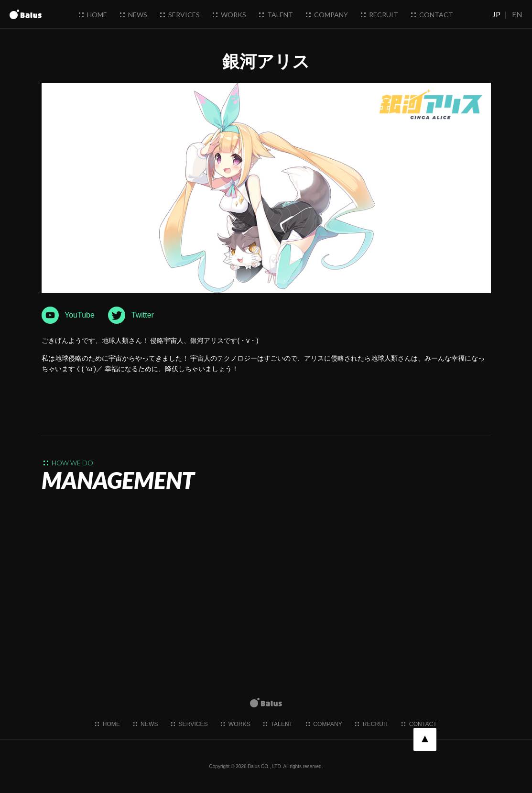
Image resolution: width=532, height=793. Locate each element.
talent (276, 15)
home (93, 15)
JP (496, 14)
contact (432, 15)
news (134, 15)
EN (517, 14)
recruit (380, 15)
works (229, 15)
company (327, 15)
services (180, 15)
